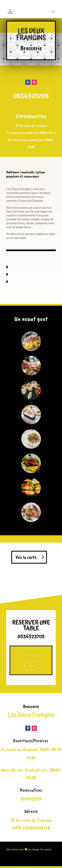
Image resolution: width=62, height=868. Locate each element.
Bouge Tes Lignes (42, 849)
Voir (31, 667)
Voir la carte (26, 557)
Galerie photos (31, 656)
